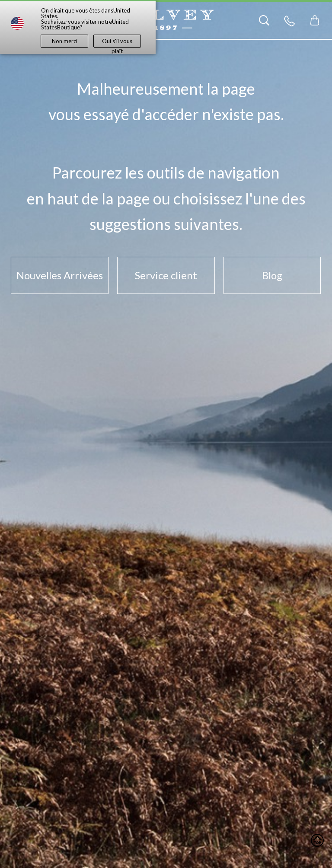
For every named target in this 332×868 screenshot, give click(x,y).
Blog (272, 275)
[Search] (264, 20)
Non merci (65, 41)
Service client (166, 275)
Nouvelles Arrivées (60, 275)
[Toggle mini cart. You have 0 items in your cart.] (315, 20)
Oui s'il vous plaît (117, 43)
